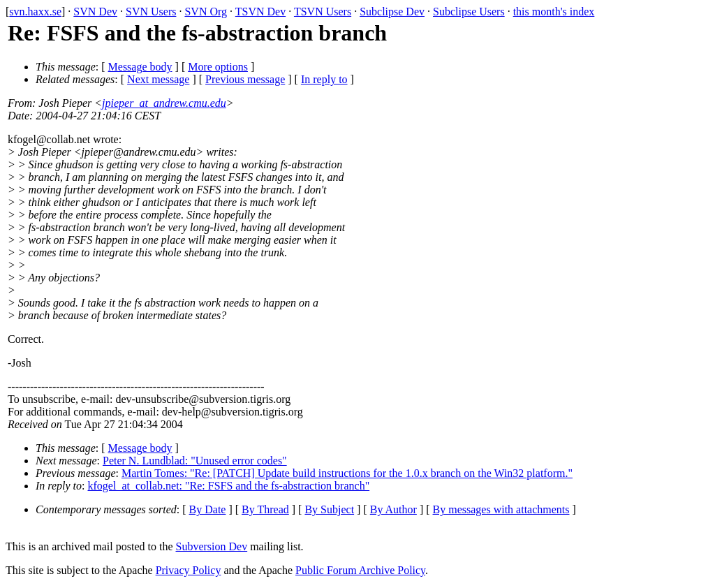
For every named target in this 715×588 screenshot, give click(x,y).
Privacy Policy (189, 570)
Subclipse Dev (392, 12)
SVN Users (151, 12)
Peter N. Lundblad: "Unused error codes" (195, 461)
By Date (208, 509)
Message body (140, 67)
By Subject (329, 509)
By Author (393, 509)
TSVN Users (323, 12)
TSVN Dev (260, 12)
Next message (158, 79)
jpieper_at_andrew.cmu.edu (164, 103)
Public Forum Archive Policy (360, 570)
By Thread (265, 509)
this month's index (554, 12)
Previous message (245, 79)
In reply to (324, 79)
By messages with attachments (501, 509)
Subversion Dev (212, 546)
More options (218, 67)
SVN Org (206, 12)
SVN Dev (95, 12)
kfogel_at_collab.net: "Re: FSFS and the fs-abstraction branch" (229, 486)
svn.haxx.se (35, 12)
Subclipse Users (469, 12)
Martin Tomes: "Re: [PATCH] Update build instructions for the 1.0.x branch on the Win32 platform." (347, 473)
